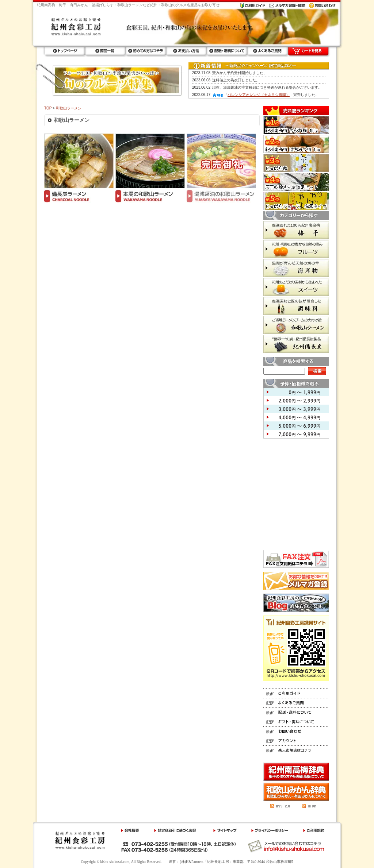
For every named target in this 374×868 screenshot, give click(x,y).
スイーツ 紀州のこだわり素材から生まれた (296, 287)
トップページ (64, 51)
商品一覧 (105, 51)
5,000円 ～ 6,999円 (296, 426)
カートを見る (308, 51)
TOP (48, 108)
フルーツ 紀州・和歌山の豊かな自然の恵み (296, 249)
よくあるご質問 (267, 51)
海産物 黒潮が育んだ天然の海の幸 (296, 268)
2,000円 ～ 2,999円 (296, 400)
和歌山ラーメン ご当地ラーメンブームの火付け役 (296, 325)
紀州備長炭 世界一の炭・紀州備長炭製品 (296, 344)
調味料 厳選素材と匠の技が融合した (296, 306)
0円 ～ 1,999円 (296, 392)
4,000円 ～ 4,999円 (296, 417)
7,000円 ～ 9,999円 (296, 434)
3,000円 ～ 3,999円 (296, 409)
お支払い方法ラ (186, 51)
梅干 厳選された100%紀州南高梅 (296, 230)
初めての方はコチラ (146, 51)
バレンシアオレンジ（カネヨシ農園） (259, 95)
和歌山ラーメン (69, 108)
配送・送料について (227, 51)
